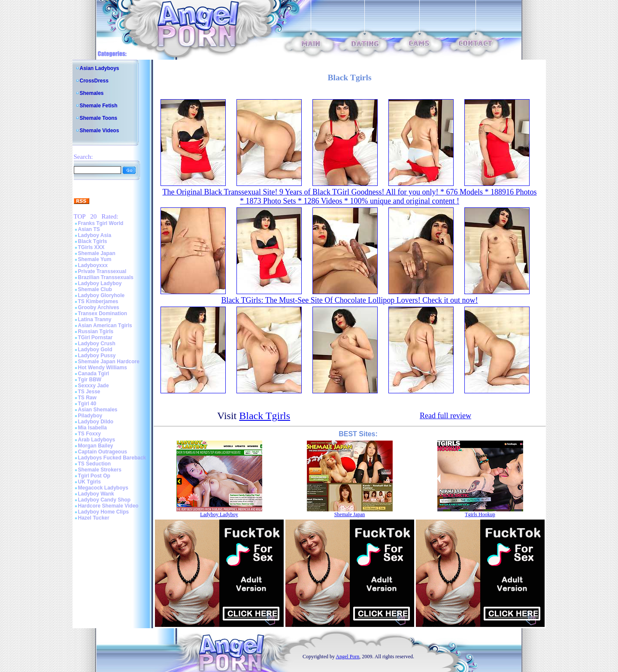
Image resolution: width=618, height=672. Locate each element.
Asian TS (89, 229)
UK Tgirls (89, 482)
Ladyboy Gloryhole (101, 295)
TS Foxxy (89, 434)
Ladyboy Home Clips (104, 512)
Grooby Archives (99, 307)
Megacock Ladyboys (103, 488)
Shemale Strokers (100, 470)
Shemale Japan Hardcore (109, 362)
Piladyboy (90, 416)
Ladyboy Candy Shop (105, 500)
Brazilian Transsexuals (106, 277)
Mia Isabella (92, 428)
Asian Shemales (98, 410)
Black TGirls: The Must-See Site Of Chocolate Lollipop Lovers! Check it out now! (349, 300)
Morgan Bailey (96, 446)
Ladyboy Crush (97, 344)
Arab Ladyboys (97, 440)
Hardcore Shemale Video (108, 506)
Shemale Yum (95, 259)
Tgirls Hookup (480, 514)
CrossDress (94, 81)
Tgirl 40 (87, 404)
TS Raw (87, 398)
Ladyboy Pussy (97, 356)
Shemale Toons (99, 118)
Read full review (445, 416)
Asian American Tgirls (105, 325)
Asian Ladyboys (100, 68)
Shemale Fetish (99, 106)
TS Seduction (95, 464)
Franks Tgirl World (101, 223)
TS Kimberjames (98, 301)
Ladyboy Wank (96, 494)
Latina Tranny (95, 319)
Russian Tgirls (96, 331)
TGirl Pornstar (95, 338)
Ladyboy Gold (95, 350)
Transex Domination (103, 313)
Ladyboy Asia (95, 235)
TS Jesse (89, 392)
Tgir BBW (90, 380)
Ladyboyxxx (93, 265)
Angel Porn (347, 657)
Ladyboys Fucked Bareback (112, 458)
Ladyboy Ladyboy (100, 283)
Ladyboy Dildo (96, 422)
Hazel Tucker (94, 518)
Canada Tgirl (94, 374)
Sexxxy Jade (94, 386)
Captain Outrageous (103, 452)
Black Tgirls (93, 241)
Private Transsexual (102, 271)
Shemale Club (95, 289)
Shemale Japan (97, 253)
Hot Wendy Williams (103, 368)
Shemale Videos (100, 131)
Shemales (92, 93)
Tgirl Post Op (94, 476)
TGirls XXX (91, 247)
